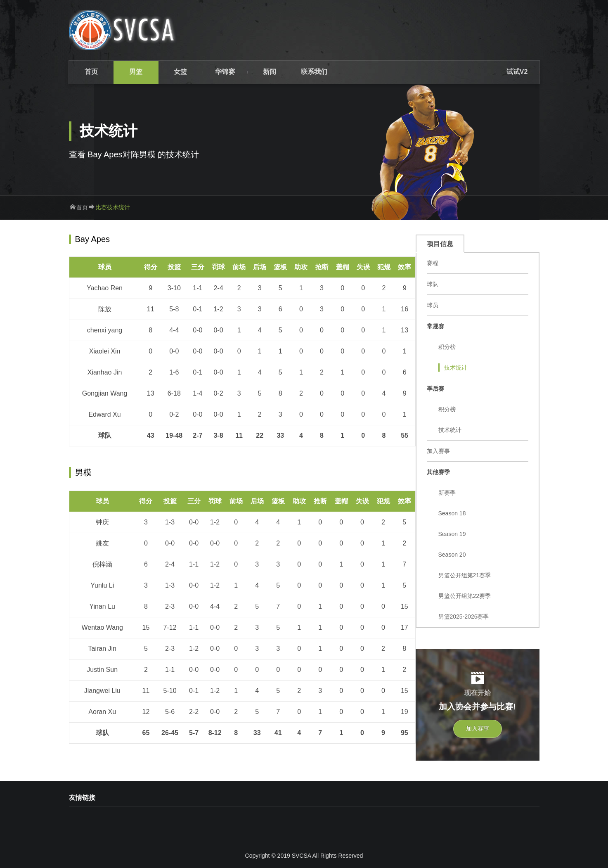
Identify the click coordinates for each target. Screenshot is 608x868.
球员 (433, 305)
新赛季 (447, 493)
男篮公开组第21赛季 (465, 575)
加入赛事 (438, 451)
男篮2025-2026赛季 (464, 617)
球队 (433, 284)
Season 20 (452, 555)
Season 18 (452, 513)
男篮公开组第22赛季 (465, 596)
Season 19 (452, 534)
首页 (82, 207)
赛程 (433, 263)
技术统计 (456, 368)
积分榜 (447, 347)
